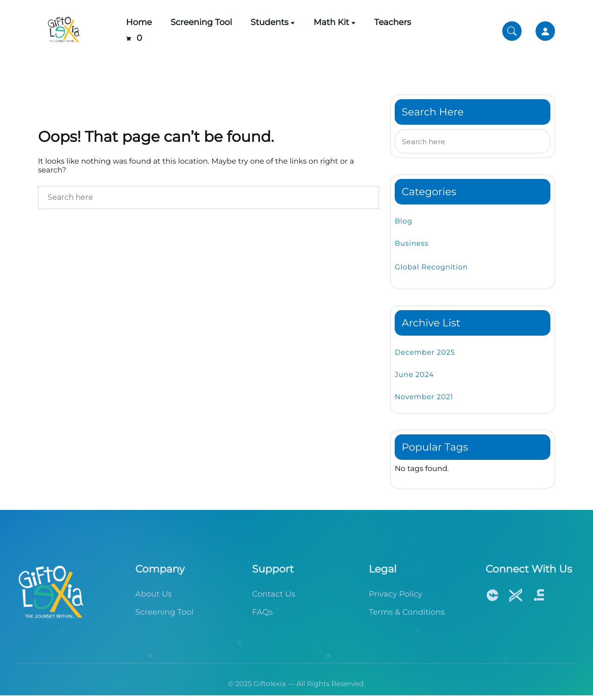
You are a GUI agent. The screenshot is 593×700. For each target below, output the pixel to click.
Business (412, 243)
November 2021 (424, 397)
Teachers (393, 22)
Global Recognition (431, 267)
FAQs (262, 612)
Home (139, 22)
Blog (404, 221)
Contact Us (274, 594)
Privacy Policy (396, 594)
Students (270, 22)
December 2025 (425, 352)
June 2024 (414, 374)
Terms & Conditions (407, 612)
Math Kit (331, 22)
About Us (154, 594)
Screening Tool (201, 22)
